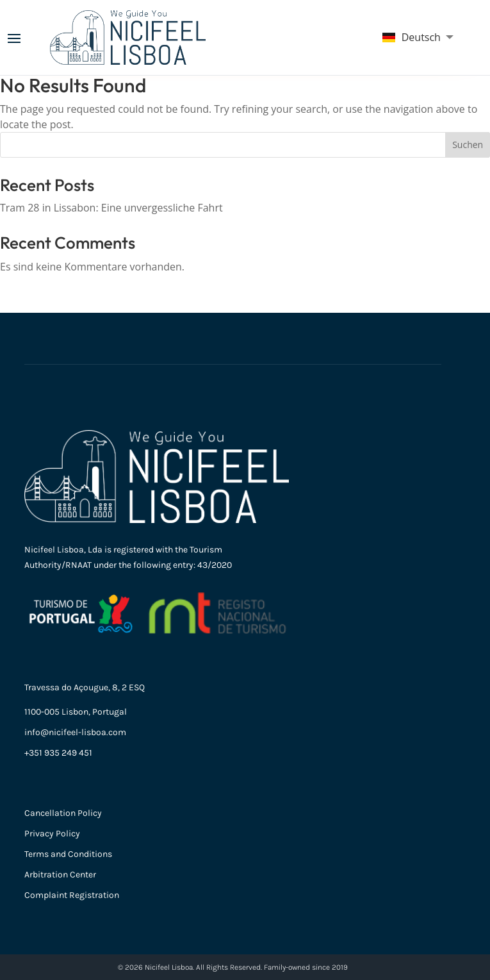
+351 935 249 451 (58, 753)
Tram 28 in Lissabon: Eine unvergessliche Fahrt (111, 208)
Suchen (468, 145)
